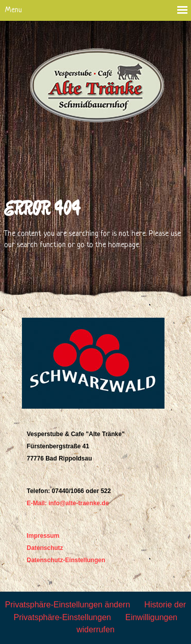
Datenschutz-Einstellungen (66, 560)
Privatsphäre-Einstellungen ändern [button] (67, 605)
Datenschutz (45, 548)
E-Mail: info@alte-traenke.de (68, 503)
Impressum (43, 536)
